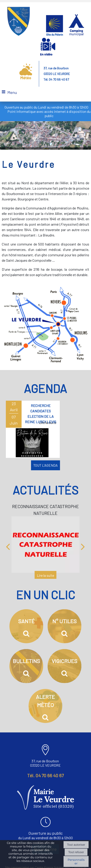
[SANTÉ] (26, 625)
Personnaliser (76, 861)
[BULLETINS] (26, 665)
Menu (12, 92)
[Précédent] (8, 545)
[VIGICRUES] (64, 665)
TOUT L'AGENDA (45, 464)
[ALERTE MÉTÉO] (45, 705)
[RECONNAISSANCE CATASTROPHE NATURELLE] (45, 543)
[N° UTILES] (64, 625)
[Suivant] (83, 545)
